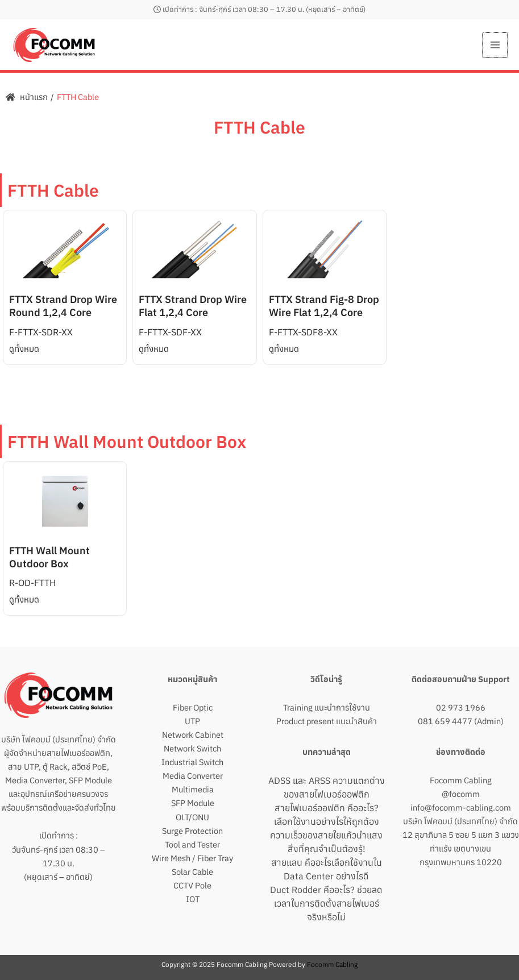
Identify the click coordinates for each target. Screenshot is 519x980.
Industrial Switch (192, 762)
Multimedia (193, 789)
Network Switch (192, 748)
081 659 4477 (445, 721)
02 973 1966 (461, 707)
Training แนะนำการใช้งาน (327, 707)
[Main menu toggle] (496, 45)
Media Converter (193, 776)
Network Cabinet (193, 735)
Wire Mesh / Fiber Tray (192, 858)
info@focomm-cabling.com (461, 807)
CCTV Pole (192, 885)
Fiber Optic (193, 707)
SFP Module (193, 803)
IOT (193, 899)
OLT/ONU (192, 817)
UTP (192, 721)
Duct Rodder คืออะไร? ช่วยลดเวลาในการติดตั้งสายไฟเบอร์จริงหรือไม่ (326, 903)
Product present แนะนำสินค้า (327, 721)
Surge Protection (192, 831)
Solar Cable (192, 872)
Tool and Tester (192, 844)
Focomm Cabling (461, 780)
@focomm (461, 794)
